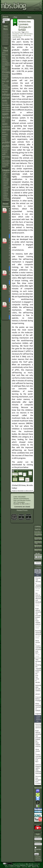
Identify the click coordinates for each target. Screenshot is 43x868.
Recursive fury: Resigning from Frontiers (39, 780)
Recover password (38, 859)
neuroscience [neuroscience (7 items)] (7, 111)
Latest (38, 568)
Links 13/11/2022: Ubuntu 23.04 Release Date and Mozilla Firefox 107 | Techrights (22, 499)
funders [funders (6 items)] (5, 85)
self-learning (27, 35)
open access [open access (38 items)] (7, 116)
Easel (19, 867)
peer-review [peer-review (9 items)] (5, 133)
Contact (6, 43)
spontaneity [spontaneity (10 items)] (7, 161)
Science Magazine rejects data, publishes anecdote (39, 769)
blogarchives (7, 172)
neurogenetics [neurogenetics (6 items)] (7, 109)
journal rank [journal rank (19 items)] (6, 99)
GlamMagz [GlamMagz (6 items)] (6, 87)
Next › (30, 17)
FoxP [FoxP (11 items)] (4, 79)
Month (38, 574)
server (5, 197)
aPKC (27, 32)
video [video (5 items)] (4, 167)
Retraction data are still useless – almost (39, 690)
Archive (6, 44)
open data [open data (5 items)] (4, 121)
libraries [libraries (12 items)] (6, 105)
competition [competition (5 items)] (6, 63)
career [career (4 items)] (4, 58)
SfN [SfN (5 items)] (3, 159)
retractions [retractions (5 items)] (6, 149)
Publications (7, 35)
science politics (6, 194)
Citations (6, 36)
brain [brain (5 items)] (4, 56)
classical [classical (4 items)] (5, 61)
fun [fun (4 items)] (3, 83)
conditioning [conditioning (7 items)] (7, 65)
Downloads (7, 38)
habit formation (28, 34)
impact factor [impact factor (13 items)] (5, 90)
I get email (5, 175)
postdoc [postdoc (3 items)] (4, 138)
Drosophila (16, 34)
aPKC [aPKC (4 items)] (4, 53)
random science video (6, 184)
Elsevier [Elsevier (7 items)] (5, 75)
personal (6, 181)
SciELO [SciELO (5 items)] (5, 151)
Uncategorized (8, 200)
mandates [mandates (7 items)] (6, 107)
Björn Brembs (30, 864)
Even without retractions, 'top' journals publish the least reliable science (39, 616)
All (38, 575)
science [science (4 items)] (4, 152)
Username (37, 837)
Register (38, 857)
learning (15, 35)
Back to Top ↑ (36, 867)
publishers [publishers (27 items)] (8, 142)
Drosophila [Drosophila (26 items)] (8, 72)
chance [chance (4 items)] (4, 60)
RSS (29, 867)
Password (37, 842)
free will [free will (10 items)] (5, 81)
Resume (6, 39)
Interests (6, 41)
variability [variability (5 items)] (5, 165)
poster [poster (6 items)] (4, 140)
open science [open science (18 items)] (6, 125)
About (5, 33)
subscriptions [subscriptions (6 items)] (7, 163)
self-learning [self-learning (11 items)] (6, 155)
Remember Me (38, 849)
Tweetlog (6, 199)
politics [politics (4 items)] (4, 137)
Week (38, 718)
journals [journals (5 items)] (5, 103)
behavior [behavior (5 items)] (5, 55)
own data (6, 179)
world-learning (17, 37)
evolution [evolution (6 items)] (5, 77)
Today (38, 716)
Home (5, 31)
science (6, 189)
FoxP (21, 34)
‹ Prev (15, 17)
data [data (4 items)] (3, 67)
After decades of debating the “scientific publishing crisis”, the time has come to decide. (39, 671)
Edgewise (39, 714)
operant (20, 35)
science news (6, 191)
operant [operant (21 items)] (6, 130)
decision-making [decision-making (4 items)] (5, 69)
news (5, 177)
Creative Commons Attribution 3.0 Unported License (24, 865)
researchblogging (8, 187)
